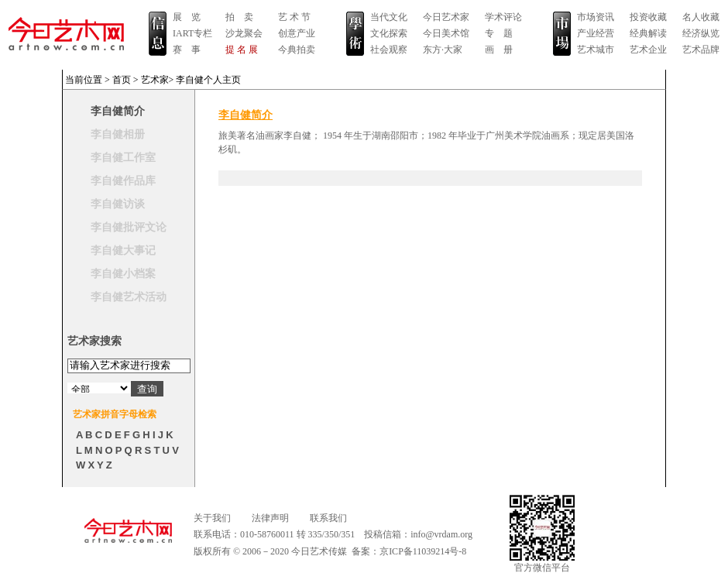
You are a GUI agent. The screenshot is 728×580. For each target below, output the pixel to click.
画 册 (499, 50)
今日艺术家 (446, 17)
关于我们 (212, 518)
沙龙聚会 (244, 33)
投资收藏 (648, 17)
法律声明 (270, 518)
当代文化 (389, 17)
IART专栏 (192, 33)
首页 (122, 80)
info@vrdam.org (441, 534)
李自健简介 (118, 111)
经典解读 (648, 33)
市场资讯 (596, 17)
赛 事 (187, 50)
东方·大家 (443, 50)
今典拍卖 (297, 50)
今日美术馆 (446, 33)
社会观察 (389, 50)
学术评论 (503, 17)
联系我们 (328, 518)
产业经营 (596, 33)
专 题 (499, 33)
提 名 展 (242, 50)
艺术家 (155, 80)
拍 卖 (239, 17)
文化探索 (389, 33)
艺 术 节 (294, 17)
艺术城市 (596, 50)
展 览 (187, 17)
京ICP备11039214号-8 (423, 551)
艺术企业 (648, 50)
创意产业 (297, 33)
